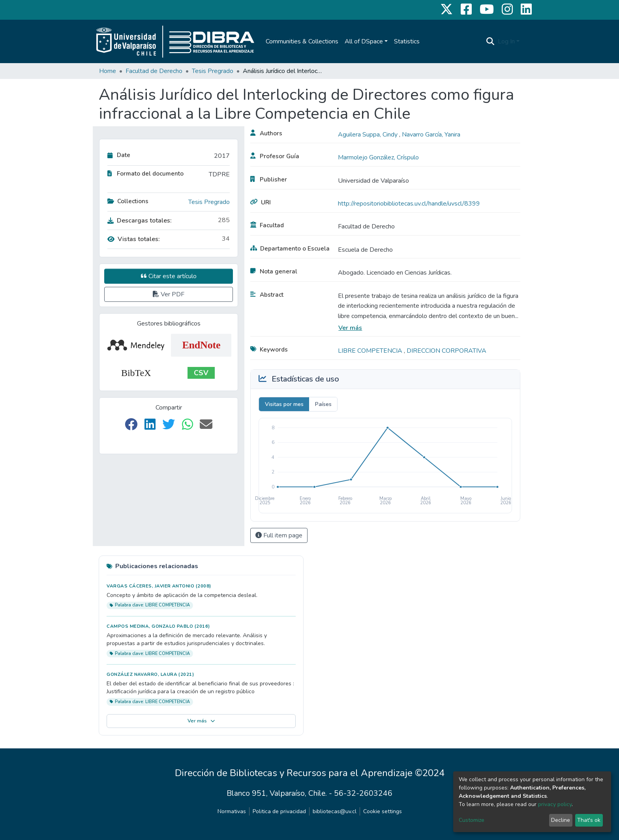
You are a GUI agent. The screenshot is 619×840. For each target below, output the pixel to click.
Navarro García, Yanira (431, 135)
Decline (561, 820)
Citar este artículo (169, 276)
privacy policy (555, 804)
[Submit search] (491, 41)
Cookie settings (383, 811)
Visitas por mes (284, 404)
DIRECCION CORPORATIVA (446, 351)
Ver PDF (169, 294)
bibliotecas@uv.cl (335, 811)
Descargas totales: (140, 221)
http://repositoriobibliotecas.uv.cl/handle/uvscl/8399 (409, 204)
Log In (506, 41)
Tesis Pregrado (213, 71)
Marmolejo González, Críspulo (378, 157)
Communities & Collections (302, 41)
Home (108, 71)
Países (323, 404)
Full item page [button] (279, 535)
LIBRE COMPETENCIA (371, 351)
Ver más (350, 328)
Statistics (407, 41)
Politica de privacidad (279, 811)
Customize (472, 820)
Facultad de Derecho (154, 71)
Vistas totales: (134, 239)
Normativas (232, 811)
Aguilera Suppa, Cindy (369, 135)
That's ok (589, 820)
